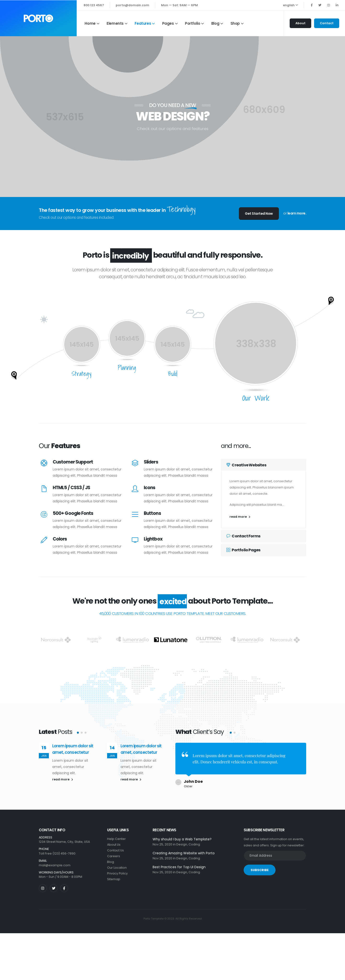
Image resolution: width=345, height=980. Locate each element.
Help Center (116, 835)
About (300, 23)
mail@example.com (55, 862)
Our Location (117, 864)
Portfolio (193, 23)
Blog (215, 23)
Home (90, 23)
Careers (114, 853)
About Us (114, 841)
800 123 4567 (94, 5)
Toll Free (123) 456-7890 (57, 850)
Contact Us (115, 847)
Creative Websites (246, 465)
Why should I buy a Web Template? (182, 836)
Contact (327, 23)
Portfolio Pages (243, 550)
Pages (168, 23)
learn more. (297, 213)
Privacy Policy (117, 870)
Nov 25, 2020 (162, 841)
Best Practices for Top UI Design (179, 864)
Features (143, 23)
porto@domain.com (132, 5)
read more (240, 517)
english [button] (290, 5)
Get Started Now (259, 214)
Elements (115, 23)
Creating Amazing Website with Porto (184, 850)
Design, (182, 841)
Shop (235, 23)
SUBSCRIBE (260, 867)
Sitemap (114, 876)
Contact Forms (243, 536)
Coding (194, 841)
